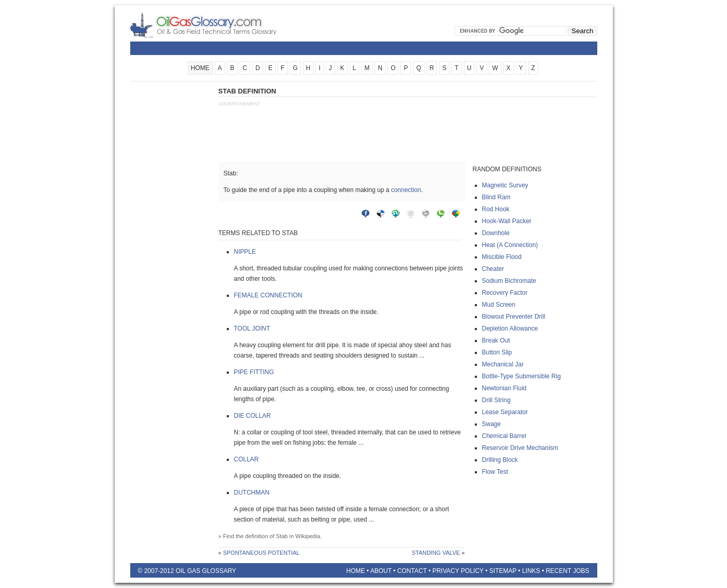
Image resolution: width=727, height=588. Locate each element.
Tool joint (252, 329)
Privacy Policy (458, 571)
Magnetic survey (505, 185)
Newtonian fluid (504, 388)
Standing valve (436, 553)
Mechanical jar (503, 364)
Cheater (493, 269)
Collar (246, 459)
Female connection (268, 295)
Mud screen (499, 305)
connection (406, 190)
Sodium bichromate (509, 281)
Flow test (495, 472)
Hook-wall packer (507, 221)
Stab (282, 536)
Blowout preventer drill (514, 317)
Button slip (497, 352)
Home (355, 571)
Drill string (496, 400)
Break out (496, 340)
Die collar (252, 416)
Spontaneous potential (262, 553)
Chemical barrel (504, 436)
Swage (492, 424)
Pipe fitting (254, 372)
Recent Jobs (568, 571)
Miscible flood (502, 257)
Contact (412, 571)
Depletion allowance (510, 329)
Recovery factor (505, 293)
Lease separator (505, 412)
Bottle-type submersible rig (522, 376)
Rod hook (496, 209)
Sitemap (503, 571)
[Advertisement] (172, 242)
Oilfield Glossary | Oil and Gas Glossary (216, 25)
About (381, 571)
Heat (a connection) (510, 245)
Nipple (245, 252)
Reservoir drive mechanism (520, 448)
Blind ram (496, 197)
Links (531, 571)
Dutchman (252, 493)
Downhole (496, 233)
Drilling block (500, 460)
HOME (200, 68)
